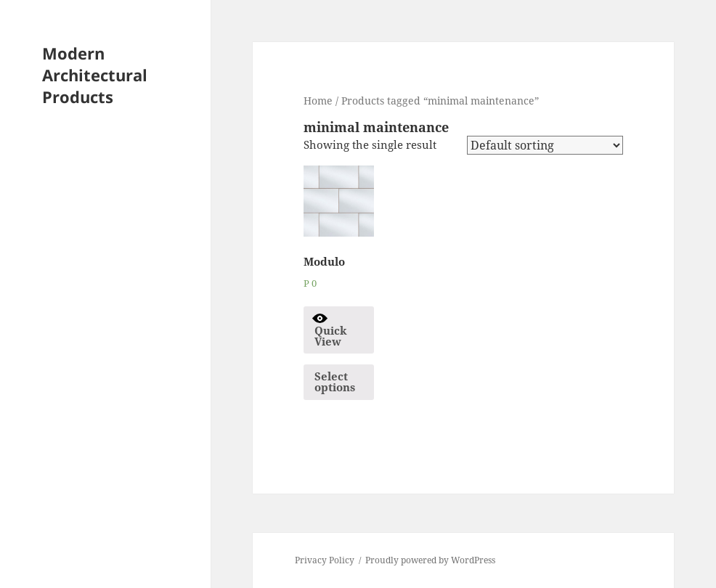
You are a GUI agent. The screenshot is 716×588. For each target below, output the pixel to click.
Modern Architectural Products (95, 75)
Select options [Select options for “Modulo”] (335, 381)
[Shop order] (545, 145)
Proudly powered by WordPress (430, 560)
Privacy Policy (325, 560)
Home (318, 101)
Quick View (329, 330)
